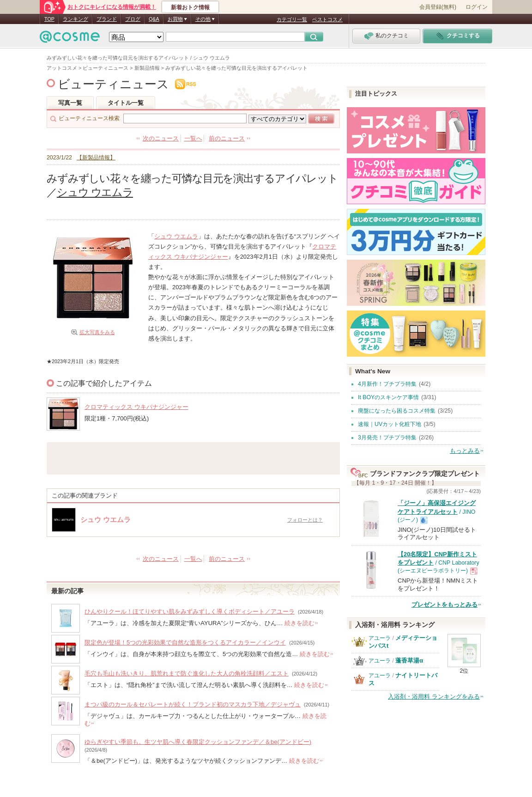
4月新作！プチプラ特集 (387, 384)
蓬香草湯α (409, 660)
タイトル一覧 (126, 103)
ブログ (133, 19)
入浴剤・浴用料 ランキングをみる (434, 697)
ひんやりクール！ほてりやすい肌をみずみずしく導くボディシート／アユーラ (190, 611)
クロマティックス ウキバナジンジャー (136, 407)
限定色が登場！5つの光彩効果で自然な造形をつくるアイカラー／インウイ (185, 642)
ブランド (107, 19)
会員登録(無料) (438, 7)
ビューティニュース (113, 84)
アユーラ (380, 638)
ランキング (76, 19)
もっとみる (465, 451)
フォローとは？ (305, 520)
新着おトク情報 (190, 7)
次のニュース (161, 138)
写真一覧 (70, 103)
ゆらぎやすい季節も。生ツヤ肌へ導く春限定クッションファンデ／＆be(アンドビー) (198, 742)
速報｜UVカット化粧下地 (390, 424)
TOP (49, 19)
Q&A (154, 19)
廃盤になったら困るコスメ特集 (397, 411)
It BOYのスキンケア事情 (388, 397)
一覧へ (193, 138)
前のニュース (227, 138)
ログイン (477, 7)
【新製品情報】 (96, 157)
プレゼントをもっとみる (444, 605)
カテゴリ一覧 (292, 19)
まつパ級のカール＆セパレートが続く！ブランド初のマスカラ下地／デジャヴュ (193, 704)
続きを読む (299, 623)
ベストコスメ (327, 19)
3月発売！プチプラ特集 (387, 438)
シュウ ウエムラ (95, 192)
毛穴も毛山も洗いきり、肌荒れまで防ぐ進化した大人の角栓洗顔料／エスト (187, 673)
